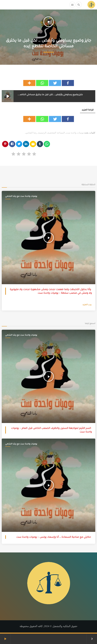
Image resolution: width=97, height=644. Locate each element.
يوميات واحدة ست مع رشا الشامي (21, 196)
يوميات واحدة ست (75, 133)
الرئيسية (42, 133)
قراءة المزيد (88, 110)
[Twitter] (55, 83)
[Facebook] (68, 83)
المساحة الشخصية (56, 133)
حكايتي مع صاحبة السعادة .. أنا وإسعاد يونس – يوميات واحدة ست (54, 537)
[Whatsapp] (42, 83)
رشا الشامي (31, 133)
